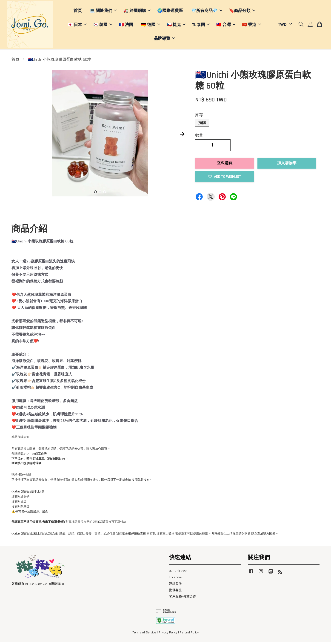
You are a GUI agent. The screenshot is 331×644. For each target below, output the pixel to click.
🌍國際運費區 (170, 11)
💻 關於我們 (103, 11)
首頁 (78, 11)
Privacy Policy (168, 634)
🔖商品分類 (242, 11)
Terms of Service (144, 634)
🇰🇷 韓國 (103, 25)
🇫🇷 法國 (126, 25)
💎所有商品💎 (207, 11)
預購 (202, 124)
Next (182, 136)
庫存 (199, 117)
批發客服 (175, 592)
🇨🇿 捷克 (176, 25)
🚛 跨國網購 (137, 11)
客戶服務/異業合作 (183, 598)
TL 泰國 (201, 25)
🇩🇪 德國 (150, 25)
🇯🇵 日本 (77, 25)
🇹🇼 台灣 (226, 25)
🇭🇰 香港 (251, 25)
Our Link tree (178, 572)
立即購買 (225, 165)
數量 (199, 137)
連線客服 (175, 585)
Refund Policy (189, 634)
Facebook (176, 579)
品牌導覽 (164, 39)
